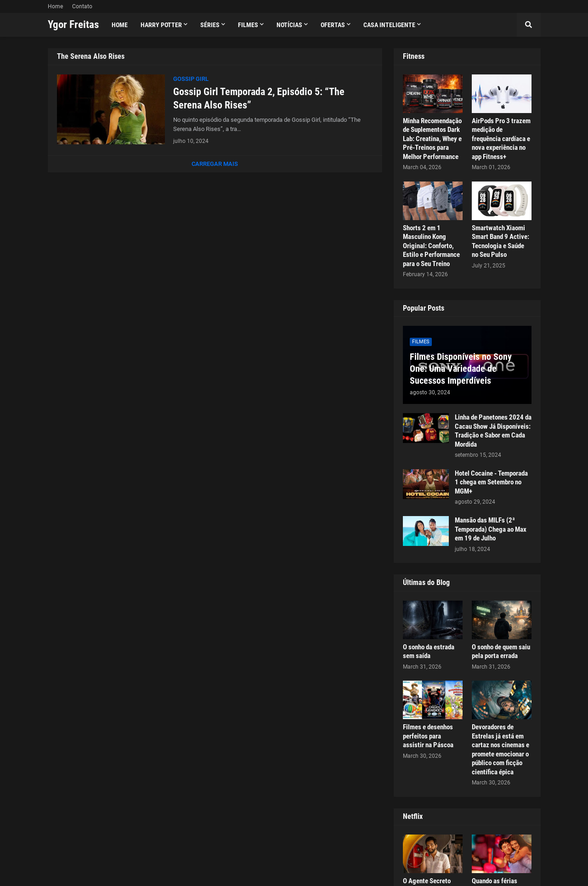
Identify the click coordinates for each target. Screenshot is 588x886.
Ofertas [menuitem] (333, 25)
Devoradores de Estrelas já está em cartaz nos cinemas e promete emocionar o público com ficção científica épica (500, 750)
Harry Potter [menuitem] (161, 25)
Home (55, 6)
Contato (82, 6)
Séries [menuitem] (210, 25)
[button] (529, 25)
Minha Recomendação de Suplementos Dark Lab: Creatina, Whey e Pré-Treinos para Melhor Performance (432, 139)
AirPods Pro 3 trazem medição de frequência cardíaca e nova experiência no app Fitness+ (501, 139)
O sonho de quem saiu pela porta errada (501, 652)
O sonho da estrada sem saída (429, 652)
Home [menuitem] (120, 25)
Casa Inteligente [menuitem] (389, 25)
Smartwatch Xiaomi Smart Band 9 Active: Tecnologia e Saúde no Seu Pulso (500, 241)
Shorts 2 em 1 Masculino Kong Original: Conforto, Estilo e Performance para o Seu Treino (431, 246)
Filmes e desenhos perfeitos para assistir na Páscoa (428, 736)
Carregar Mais (215, 164)
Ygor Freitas (73, 25)
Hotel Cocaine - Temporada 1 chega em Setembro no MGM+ (491, 482)
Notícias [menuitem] (289, 25)
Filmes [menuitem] (248, 25)
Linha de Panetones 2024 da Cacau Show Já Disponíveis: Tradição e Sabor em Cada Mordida (493, 431)
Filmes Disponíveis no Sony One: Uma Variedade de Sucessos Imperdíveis (461, 369)
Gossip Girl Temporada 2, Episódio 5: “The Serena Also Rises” (259, 98)
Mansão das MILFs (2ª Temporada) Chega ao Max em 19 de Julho (491, 529)
